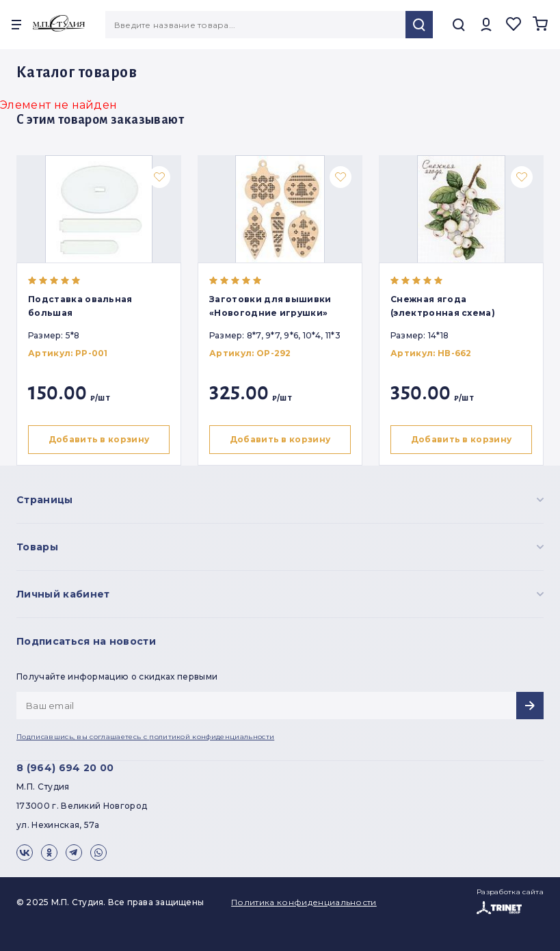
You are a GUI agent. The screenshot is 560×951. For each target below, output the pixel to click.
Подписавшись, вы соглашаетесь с (145, 737)
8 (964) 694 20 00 (65, 768)
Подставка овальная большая (80, 306)
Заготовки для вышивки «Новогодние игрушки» (272, 306)
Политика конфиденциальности (304, 902)
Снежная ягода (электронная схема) (446, 306)
